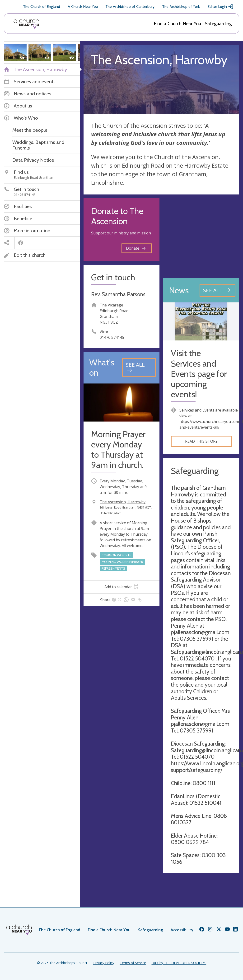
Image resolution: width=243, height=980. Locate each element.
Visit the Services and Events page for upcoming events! (199, 374)
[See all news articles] (217, 290)
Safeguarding (218, 24)
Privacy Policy (104, 963)
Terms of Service (133, 963)
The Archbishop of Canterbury (130, 7)
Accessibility (182, 930)
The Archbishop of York (181, 7)
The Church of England (42, 7)
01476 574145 (112, 337)
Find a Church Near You (177, 24)
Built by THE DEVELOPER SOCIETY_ (179, 963)
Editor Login (220, 7)
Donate (136, 248)
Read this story (201, 441)
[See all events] (139, 367)
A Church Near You (83, 7)
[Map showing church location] (201, 236)
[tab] (121, 587)
